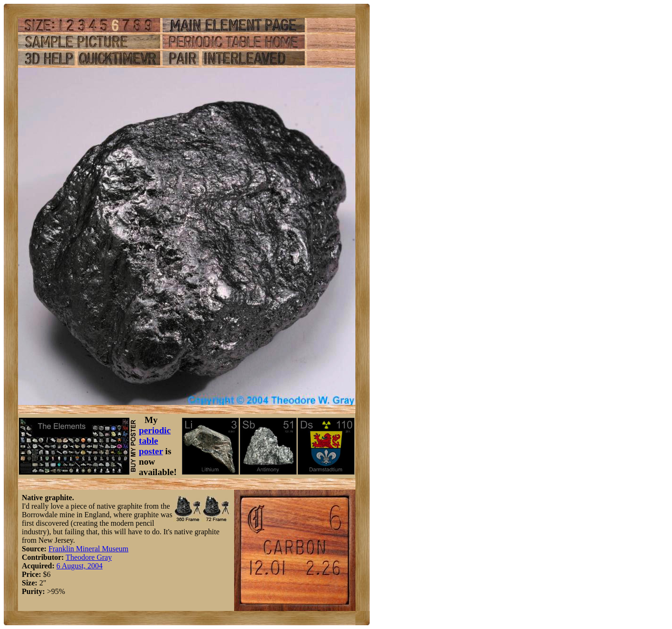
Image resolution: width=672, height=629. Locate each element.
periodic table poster (155, 441)
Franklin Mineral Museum (88, 549)
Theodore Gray (89, 557)
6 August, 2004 (79, 566)
